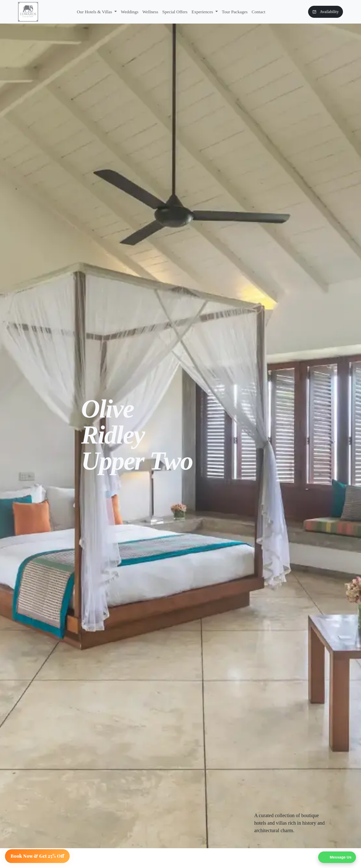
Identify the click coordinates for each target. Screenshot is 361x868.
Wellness (150, 12)
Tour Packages (235, 12)
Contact (259, 12)
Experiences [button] (203, 12)
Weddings (130, 12)
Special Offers (175, 12)
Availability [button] (326, 12)
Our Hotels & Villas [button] (95, 12)
